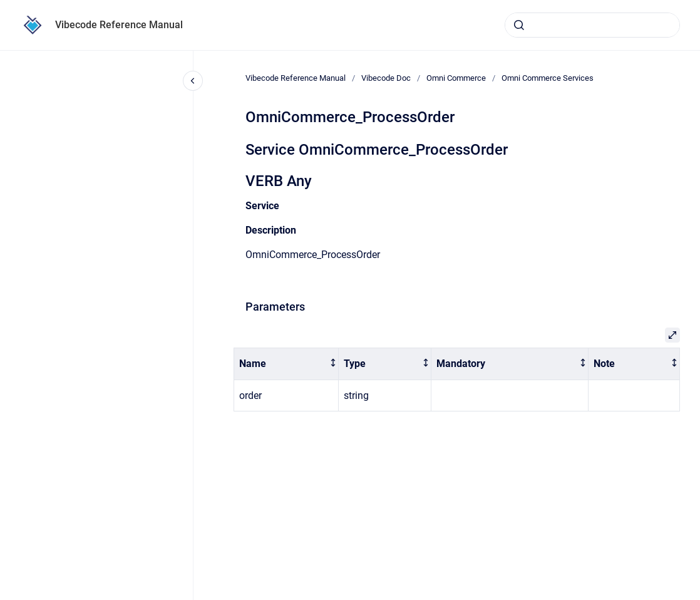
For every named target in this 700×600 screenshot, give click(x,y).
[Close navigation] (193, 81)
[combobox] (592, 25)
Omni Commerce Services (548, 78)
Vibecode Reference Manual (119, 25)
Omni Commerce (456, 78)
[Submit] (519, 25)
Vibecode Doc (386, 78)
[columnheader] (286, 364)
